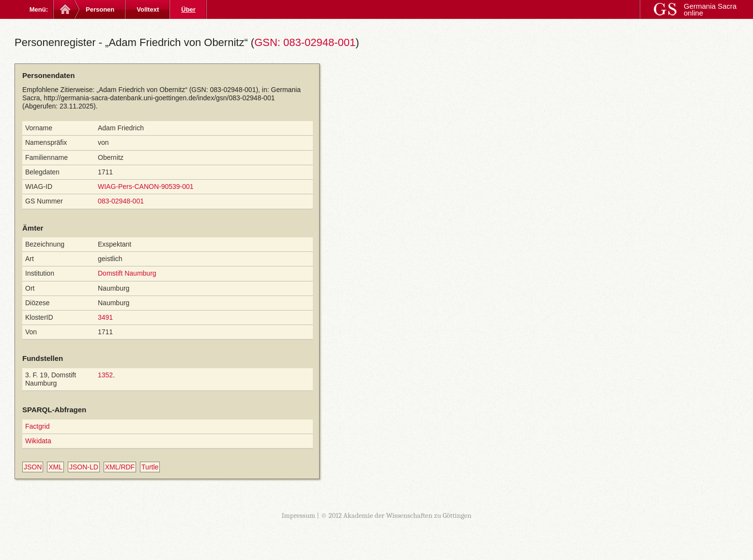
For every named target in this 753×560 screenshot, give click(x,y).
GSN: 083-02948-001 (305, 42)
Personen (100, 9)
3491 (105, 317)
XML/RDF (120, 467)
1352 (105, 375)
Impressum (298, 515)
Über (188, 9)
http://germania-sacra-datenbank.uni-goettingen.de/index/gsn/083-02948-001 (159, 98)
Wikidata (38, 441)
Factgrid (38, 426)
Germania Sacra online (710, 9)
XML (55, 467)
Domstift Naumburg (127, 273)
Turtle (150, 467)
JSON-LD (84, 467)
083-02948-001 (121, 201)
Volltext (148, 9)
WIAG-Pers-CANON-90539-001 (146, 187)
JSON (33, 467)
